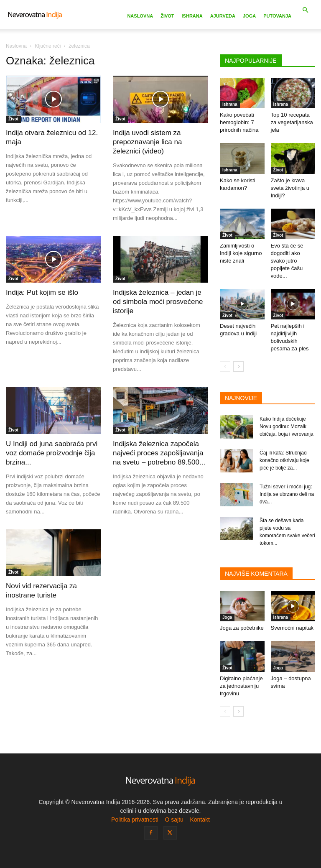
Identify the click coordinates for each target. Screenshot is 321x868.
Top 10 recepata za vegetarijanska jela (292, 122)
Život (167, 16)
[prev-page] (225, 366)
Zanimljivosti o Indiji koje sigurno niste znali (241, 253)
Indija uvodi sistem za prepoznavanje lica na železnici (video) (147, 142)
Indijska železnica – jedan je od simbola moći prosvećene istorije (158, 302)
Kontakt (200, 819)
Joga (249, 16)
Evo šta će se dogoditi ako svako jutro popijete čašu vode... (287, 261)
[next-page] (238, 366)
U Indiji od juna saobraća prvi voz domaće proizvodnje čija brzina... (52, 453)
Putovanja (277, 16)
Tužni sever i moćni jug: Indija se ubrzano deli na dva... (287, 494)
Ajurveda (223, 16)
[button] (305, 10)
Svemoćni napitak (292, 628)
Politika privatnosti (135, 819)
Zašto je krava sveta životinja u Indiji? (290, 188)
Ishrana (192, 16)
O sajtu (174, 819)
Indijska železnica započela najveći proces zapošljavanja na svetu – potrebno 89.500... (159, 453)
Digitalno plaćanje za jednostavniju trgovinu (241, 686)
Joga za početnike (242, 628)
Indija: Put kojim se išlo (42, 292)
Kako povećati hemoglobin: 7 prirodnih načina (239, 122)
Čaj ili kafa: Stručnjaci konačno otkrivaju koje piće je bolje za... (284, 460)
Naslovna (140, 16)
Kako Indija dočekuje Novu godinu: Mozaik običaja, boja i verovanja (287, 426)
